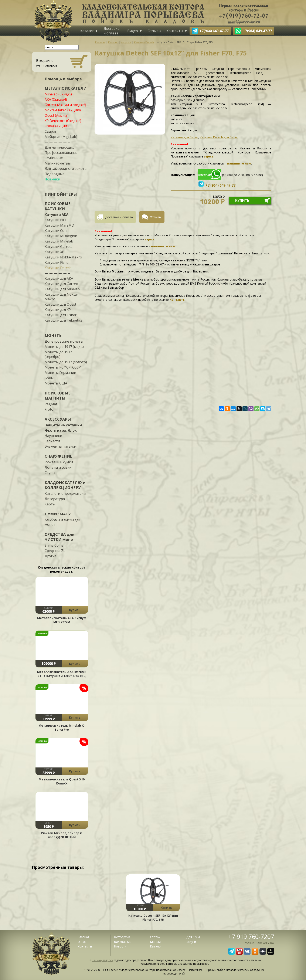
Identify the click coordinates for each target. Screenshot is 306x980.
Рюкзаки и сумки (59, 462)
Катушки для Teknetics (63, 320)
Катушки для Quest (60, 304)
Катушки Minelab (59, 241)
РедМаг (51, 404)
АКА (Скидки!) (56, 99)
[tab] (117, 217)
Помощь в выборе (63, 79)
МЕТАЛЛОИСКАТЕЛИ (66, 88)
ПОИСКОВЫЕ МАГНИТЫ (58, 396)
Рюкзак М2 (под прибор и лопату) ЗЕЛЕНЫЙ (62, 835)
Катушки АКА (57, 215)
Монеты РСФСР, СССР (63, 367)
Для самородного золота (66, 169)
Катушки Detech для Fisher (219, 137)
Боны (49, 378)
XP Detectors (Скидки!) (63, 121)
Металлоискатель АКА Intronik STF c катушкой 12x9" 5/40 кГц (62, 674)
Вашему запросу (102, 960)
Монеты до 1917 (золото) (66, 362)
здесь (209, 156)
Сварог (51, 131)
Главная (84, 937)
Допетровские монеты (64, 341)
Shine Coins (54, 545)
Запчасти (52, 441)
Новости (120, 946)
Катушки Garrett (58, 247)
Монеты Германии (60, 373)
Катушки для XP (58, 310)
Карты (50, 504)
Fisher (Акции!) (57, 126)
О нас (82, 942)
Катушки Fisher (57, 262)
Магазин (156, 942)
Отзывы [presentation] (156, 217)
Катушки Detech (58, 268)
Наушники (53, 436)
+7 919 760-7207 (251, 937)
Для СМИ (193, 937)
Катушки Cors (56, 231)
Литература (55, 499)
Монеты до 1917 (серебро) (58, 354)
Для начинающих (59, 147)
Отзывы (154, 31)
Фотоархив (122, 937)
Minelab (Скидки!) (59, 94)
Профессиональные (61, 153)
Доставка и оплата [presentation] (119, 217)
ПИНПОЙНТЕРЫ (61, 194)
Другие (51, 556)
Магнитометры (58, 163)
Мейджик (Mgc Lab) (61, 137)
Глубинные (54, 158)
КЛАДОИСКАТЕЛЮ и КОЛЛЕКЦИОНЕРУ (65, 485)
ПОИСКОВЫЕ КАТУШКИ (58, 206)
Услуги (191, 942)
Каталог (87, 31)
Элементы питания (61, 446)
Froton (50, 409)
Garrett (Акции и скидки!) (65, 105)
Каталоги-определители (65, 494)
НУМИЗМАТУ (58, 514)
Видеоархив (123, 942)
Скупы (50, 473)
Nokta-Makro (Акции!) (63, 110)
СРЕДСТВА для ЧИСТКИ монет (60, 537)
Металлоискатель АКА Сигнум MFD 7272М (62, 620)
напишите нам (239, 163)
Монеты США (56, 383)
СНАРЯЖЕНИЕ (58, 456)
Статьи (155, 937)
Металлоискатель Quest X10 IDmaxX (62, 781)
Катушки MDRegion (61, 236)
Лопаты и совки (58, 467)
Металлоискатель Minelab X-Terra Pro (62, 728)
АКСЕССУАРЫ (58, 419)
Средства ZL (55, 551)
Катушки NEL (56, 220)
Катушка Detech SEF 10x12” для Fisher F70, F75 (153, 918)
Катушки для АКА (59, 278)
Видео (133, 31)
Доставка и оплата (111, 31)
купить (242, 200)
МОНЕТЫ (54, 335)
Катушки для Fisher (61, 315)
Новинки (52, 179)
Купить (75, 610)
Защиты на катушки (63, 425)
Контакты (175, 31)
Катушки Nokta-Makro (63, 257)
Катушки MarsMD (59, 225)
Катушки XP (54, 252)
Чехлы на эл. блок (61, 430)
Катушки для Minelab (62, 289)
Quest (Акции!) (57, 115)
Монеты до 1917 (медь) (64, 347)
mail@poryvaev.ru (259, 943)
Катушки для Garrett (62, 284)
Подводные (55, 174)
